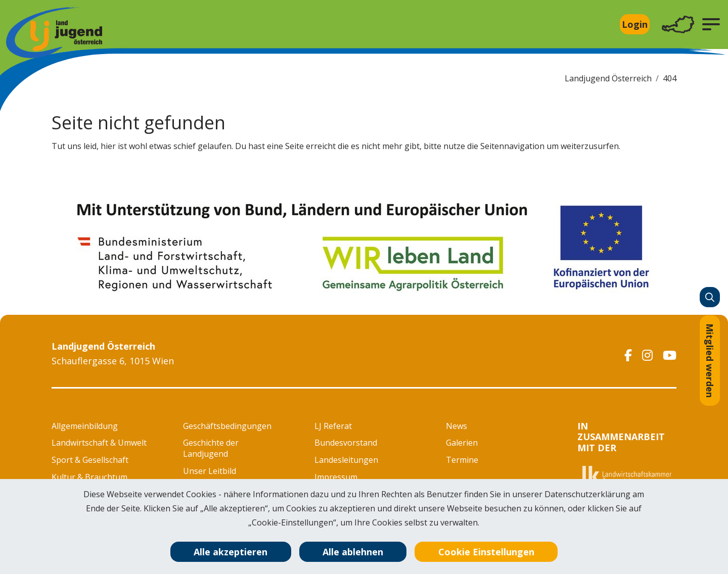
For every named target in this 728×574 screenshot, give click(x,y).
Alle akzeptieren (231, 552)
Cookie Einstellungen (486, 552)
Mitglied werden (710, 361)
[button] (711, 24)
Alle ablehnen (353, 552)
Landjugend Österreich (608, 78)
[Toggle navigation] (678, 25)
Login (635, 24)
